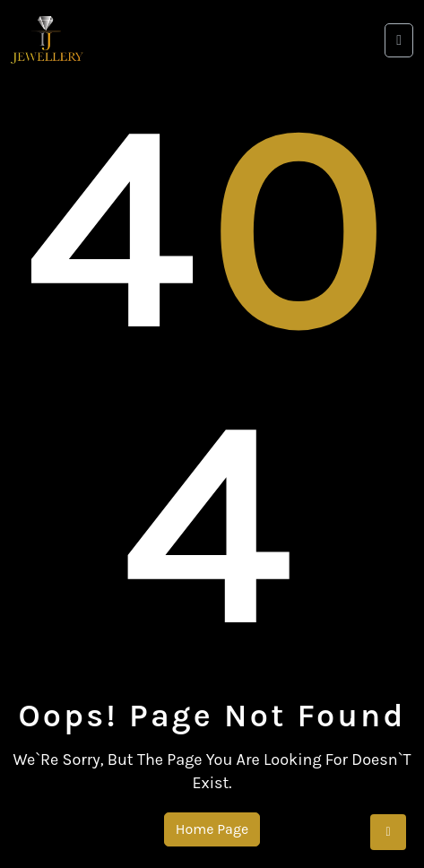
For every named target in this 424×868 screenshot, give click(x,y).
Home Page (212, 829)
